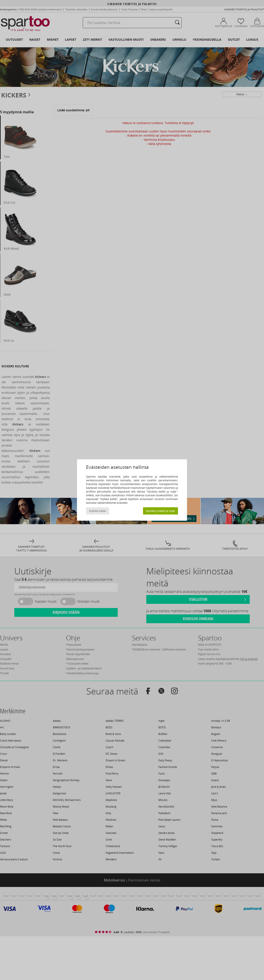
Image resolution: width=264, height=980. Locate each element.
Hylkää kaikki (98, 511)
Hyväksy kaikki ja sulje (160, 511)
